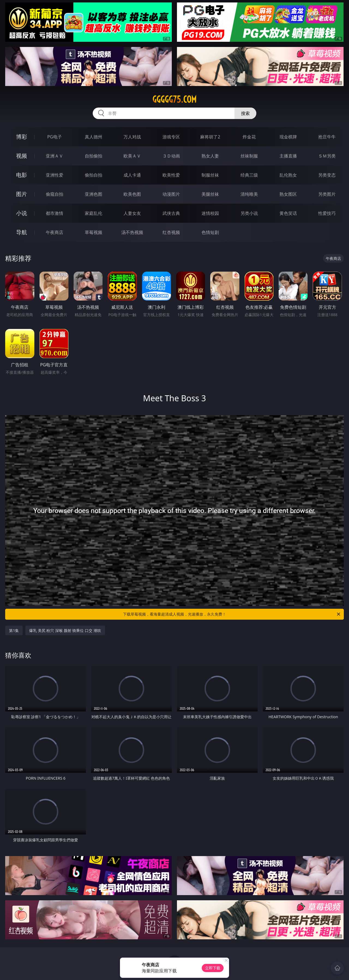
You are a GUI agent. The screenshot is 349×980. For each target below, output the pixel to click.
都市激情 (55, 213)
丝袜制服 (249, 156)
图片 (22, 194)
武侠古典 (171, 213)
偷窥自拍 (55, 194)
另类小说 (249, 213)
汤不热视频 (132, 232)
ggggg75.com (174, 99)
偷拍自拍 (94, 175)
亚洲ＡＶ (55, 156)
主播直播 (288, 156)
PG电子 (54, 137)
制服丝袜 (210, 175)
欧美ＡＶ (132, 156)
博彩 (22, 137)
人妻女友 (132, 213)
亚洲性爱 (55, 175)
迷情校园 (210, 213)
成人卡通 (132, 175)
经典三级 (249, 175)
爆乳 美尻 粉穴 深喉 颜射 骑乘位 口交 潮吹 (65, 630)
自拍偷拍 (94, 156)
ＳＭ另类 (327, 156)
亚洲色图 (94, 194)
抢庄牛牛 (327, 137)
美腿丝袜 (210, 194)
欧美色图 (132, 194)
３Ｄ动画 (171, 156)
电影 (22, 175)
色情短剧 (210, 232)
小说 (22, 213)
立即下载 (213, 968)
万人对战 (132, 137)
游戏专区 (171, 137)
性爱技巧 (327, 213)
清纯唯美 (249, 194)
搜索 (245, 113)
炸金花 (249, 137)
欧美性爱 (171, 175)
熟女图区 (288, 194)
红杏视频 (171, 232)
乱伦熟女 (288, 175)
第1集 (14, 630)
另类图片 (327, 194)
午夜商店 (55, 232)
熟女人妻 (210, 156)
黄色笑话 (288, 213)
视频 (22, 156)
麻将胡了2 (210, 137)
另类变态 (327, 175)
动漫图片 (171, 194)
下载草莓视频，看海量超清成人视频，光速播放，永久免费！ (232, 614)
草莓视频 (94, 232)
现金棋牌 (288, 137)
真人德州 (94, 137)
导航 (22, 232)
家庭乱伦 (94, 213)
